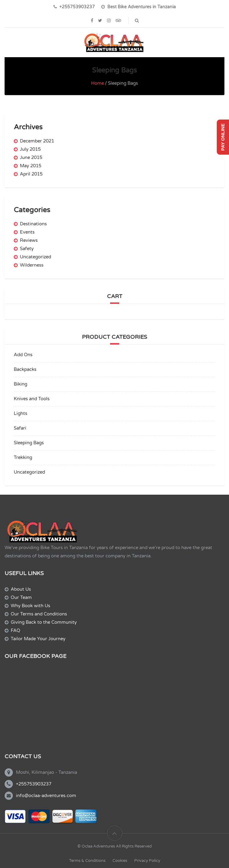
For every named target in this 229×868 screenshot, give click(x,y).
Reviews (29, 240)
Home (98, 83)
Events (27, 232)
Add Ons (23, 355)
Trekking (23, 457)
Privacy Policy (147, 861)
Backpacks (25, 369)
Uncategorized (35, 257)
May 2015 (31, 166)
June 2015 (31, 157)
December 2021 (37, 141)
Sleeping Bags (29, 443)
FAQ (15, 630)
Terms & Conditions (87, 861)
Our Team (21, 597)
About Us (21, 589)
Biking (20, 384)
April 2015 (31, 174)
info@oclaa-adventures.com (46, 796)
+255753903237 (34, 784)
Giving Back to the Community (44, 622)
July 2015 (30, 149)
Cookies (120, 861)
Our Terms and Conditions (39, 614)
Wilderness (32, 265)
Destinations (33, 224)
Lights (20, 413)
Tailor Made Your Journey (38, 639)
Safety (27, 249)
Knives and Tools (32, 399)
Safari (20, 428)
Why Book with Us (30, 606)
